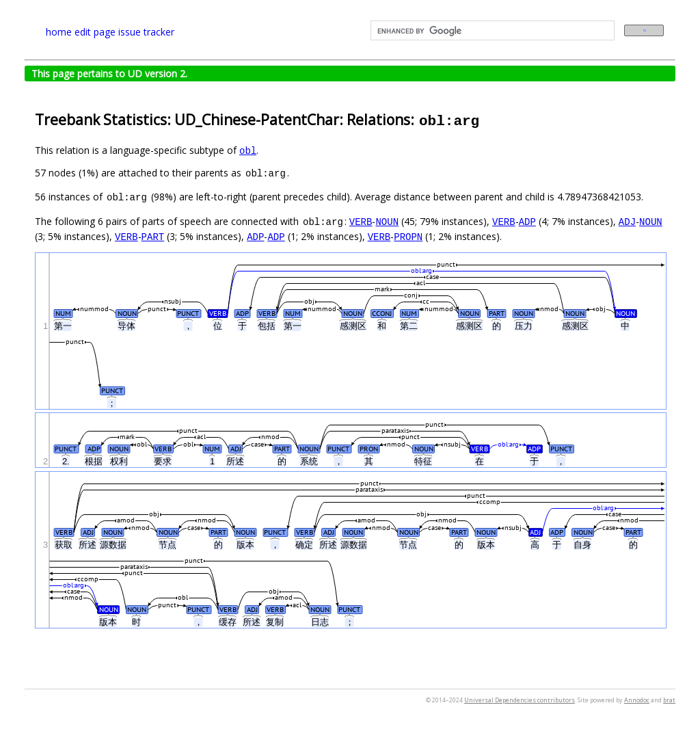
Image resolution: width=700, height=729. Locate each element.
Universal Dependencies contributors (520, 700)
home (59, 32)
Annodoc (637, 700)
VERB (361, 221)
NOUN (387, 221)
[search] (491, 31)
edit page (95, 32)
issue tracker (146, 32)
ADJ (627, 221)
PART (153, 236)
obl (248, 150)
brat (669, 700)
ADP (527, 221)
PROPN (408, 236)
